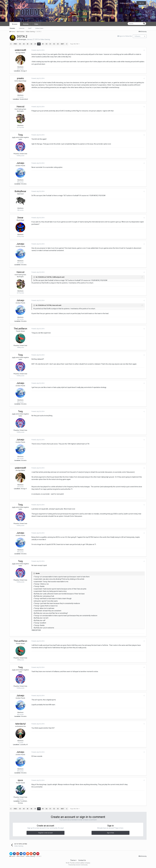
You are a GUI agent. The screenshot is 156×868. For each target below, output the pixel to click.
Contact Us (82, 860)
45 (28, 44)
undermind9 (20, 50)
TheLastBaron (20, 329)
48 (39, 44)
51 (50, 44)
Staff (30, 28)
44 (24, 44)
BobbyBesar (20, 191)
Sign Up (141, 3)
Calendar (22, 28)
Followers (137, 36)
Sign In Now (110, 833)
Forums (12, 28)
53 (58, 44)
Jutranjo (20, 163)
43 (20, 44)
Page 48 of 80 (75, 44)
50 (46, 44)
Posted (38, 50)
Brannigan (23, 39)
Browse (15, 24)
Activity (26, 24)
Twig (20, 135)
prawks (20, 78)
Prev (15, 44)
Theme (73, 860)
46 (31, 44)
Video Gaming (45, 39)
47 (35, 44)
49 (43, 44)
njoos (20, 780)
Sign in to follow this (125, 36)
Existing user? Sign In (127, 3)
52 (54, 44)
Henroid (20, 107)
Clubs (36, 24)
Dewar (20, 218)
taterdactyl (20, 724)
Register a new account (45, 833)
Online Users (39, 28)
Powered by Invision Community (78, 865)
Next (62, 44)
